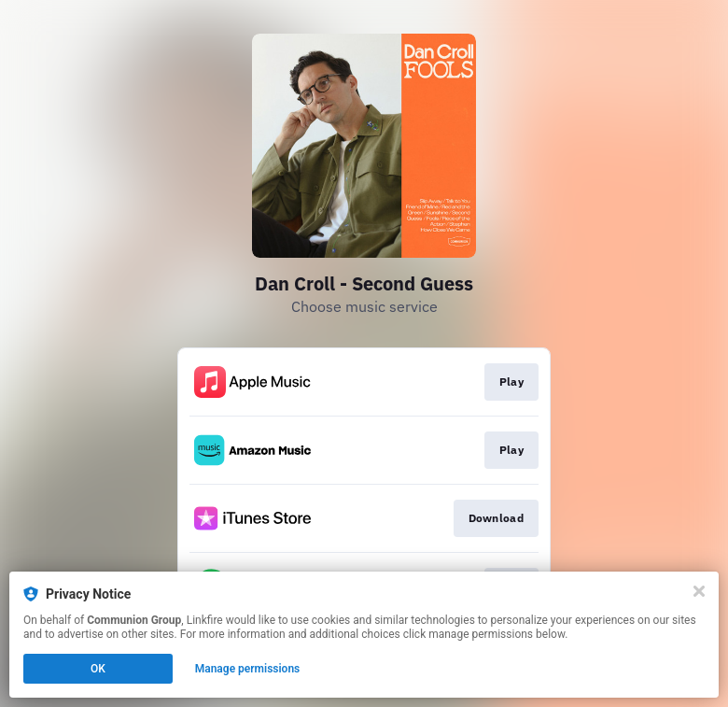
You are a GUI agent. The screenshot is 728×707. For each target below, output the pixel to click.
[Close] (699, 591)
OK (98, 669)
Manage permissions (248, 669)
